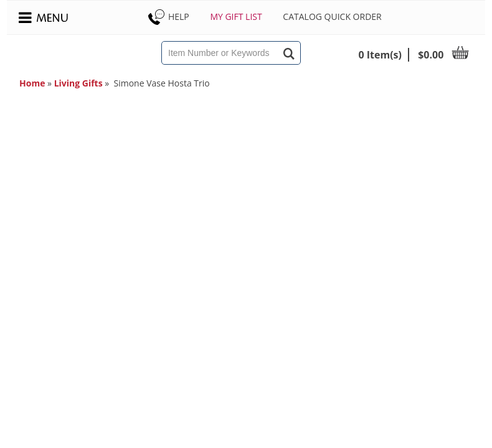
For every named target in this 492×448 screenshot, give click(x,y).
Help (168, 16)
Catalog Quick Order (332, 16)
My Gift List (236, 16)
